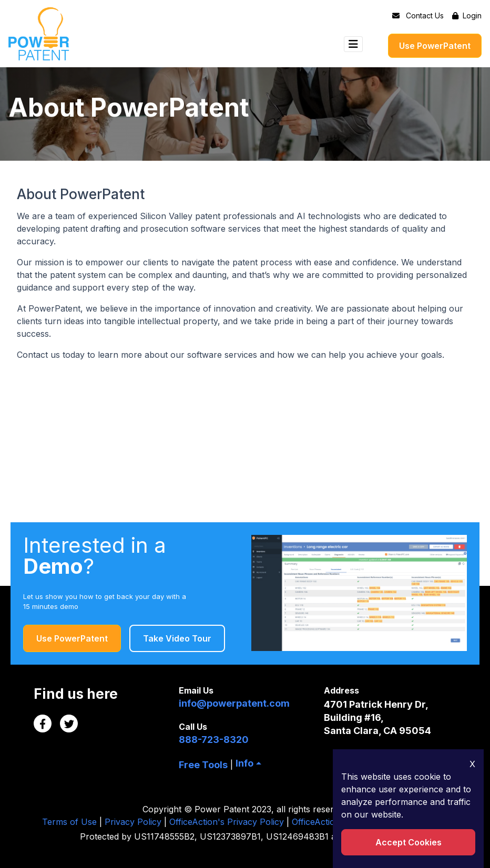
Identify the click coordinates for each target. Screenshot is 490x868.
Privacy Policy (133, 822)
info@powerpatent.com (234, 703)
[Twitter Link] (69, 724)
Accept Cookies (409, 842)
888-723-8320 (214, 740)
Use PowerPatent (435, 46)
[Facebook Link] (43, 724)
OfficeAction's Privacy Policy (227, 822)
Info (244, 763)
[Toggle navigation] (353, 44)
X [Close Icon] (472, 764)
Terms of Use (69, 822)
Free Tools (203, 765)
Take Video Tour (177, 638)
